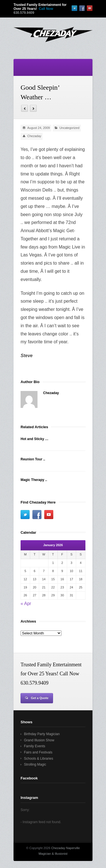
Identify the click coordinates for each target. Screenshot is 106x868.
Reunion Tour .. (33, 459)
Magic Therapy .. (34, 480)
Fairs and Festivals (38, 752)
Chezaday (34, 136)
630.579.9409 (24, 13)
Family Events (35, 746)
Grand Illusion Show (39, 740)
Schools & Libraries (38, 759)
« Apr (26, 604)
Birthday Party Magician (42, 734)
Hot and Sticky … (35, 439)
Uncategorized (69, 128)
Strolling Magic (35, 764)
